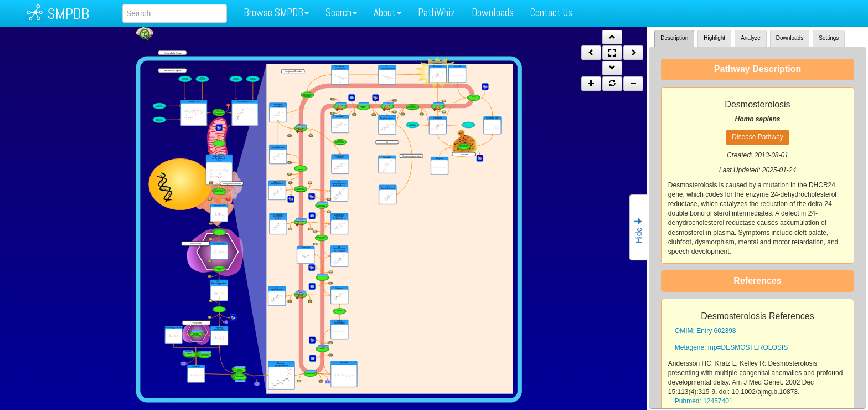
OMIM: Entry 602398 (706, 331)
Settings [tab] (829, 38)
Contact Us (551, 12)
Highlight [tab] (714, 38)
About (387, 12)
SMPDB (68, 14)
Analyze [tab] (751, 38)
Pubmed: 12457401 (704, 401)
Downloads (493, 12)
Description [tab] (674, 38)
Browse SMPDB (276, 12)
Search (341, 12)
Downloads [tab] (790, 38)
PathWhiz (436, 12)
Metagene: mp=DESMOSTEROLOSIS (731, 347)
